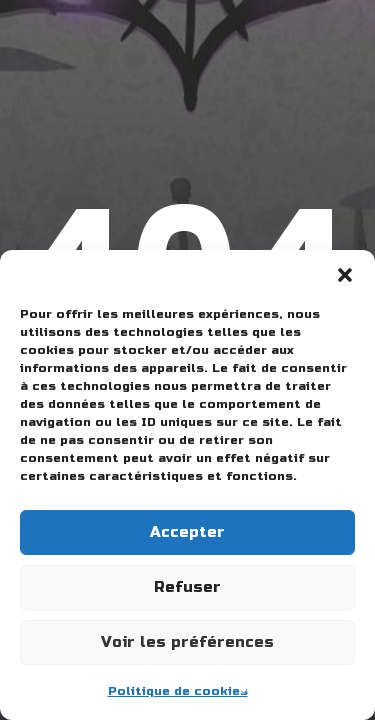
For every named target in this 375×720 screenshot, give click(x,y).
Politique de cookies (178, 691)
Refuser (187, 587)
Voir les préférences (187, 642)
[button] (345, 275)
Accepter (187, 532)
